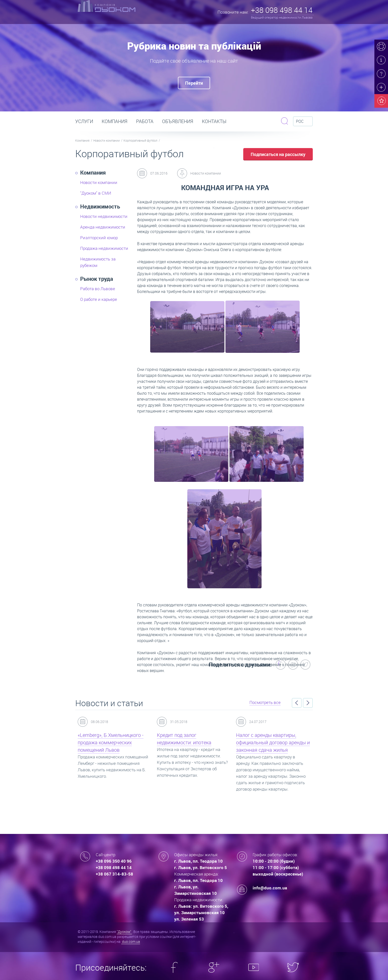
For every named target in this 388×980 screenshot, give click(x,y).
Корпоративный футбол (140, 140)
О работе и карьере (99, 299)
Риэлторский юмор (99, 238)
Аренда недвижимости (103, 227)
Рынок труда (97, 279)
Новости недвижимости (104, 216)
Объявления (178, 121)
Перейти (194, 83)
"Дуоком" (124, 932)
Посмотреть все (265, 702)
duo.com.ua (131, 941)
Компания (115, 121)
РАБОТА (145, 121)
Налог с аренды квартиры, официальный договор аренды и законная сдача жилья (273, 742)
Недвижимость (100, 206)
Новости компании (107, 140)
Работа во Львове (98, 289)
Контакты (214, 121)
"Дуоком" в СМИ (96, 193)
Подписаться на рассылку (278, 154)
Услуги (84, 121)
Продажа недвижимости (104, 248)
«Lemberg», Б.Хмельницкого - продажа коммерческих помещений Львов (111, 742)
